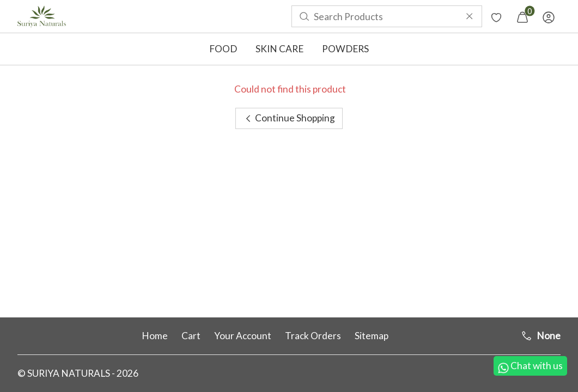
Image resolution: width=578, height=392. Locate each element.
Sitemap (372, 336)
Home (155, 336)
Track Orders (313, 336)
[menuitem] (42, 16)
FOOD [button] (223, 49)
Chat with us (530, 367)
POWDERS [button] (345, 49)
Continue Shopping (289, 118)
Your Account (243, 336)
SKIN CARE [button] (279, 49)
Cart (191, 336)
